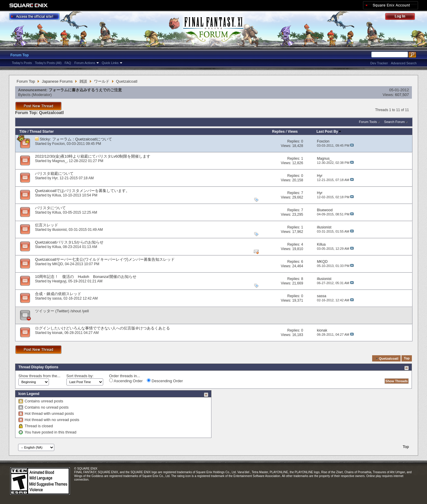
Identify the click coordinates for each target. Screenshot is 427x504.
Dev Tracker (379, 63)
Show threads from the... (39, 376)
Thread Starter (42, 132)
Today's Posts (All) (48, 63)
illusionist (59, 230)
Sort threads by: (80, 376)
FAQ (68, 63)
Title (23, 132)
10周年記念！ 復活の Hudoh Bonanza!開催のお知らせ (86, 277)
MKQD (58, 264)
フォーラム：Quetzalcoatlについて (82, 139)
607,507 (402, 95)
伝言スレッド (47, 225)
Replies (278, 132)
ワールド (102, 81)
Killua (56, 195)
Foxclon (58, 144)
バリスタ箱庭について (54, 173)
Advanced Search (404, 63)
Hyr (55, 178)
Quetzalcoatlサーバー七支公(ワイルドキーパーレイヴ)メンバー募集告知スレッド (105, 259)
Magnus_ (59, 161)
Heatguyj (59, 281)
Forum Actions (85, 63)
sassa (57, 298)
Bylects (24, 95)
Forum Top (20, 55)
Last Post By (329, 132)
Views (293, 132)
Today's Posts (22, 63)
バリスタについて (50, 208)
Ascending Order (126, 381)
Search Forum (394, 122)
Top (407, 359)
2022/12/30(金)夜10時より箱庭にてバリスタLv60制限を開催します (93, 156)
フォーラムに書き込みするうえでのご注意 (85, 90)
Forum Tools (368, 122)
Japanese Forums (57, 81)
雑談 (83, 81)
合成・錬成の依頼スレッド (58, 294)
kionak (57, 333)
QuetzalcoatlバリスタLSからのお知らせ (69, 242)
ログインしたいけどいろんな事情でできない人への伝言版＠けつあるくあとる (102, 328)
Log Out (403, 17)
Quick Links (110, 63)
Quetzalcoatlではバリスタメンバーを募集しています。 (82, 191)
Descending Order (165, 381)
